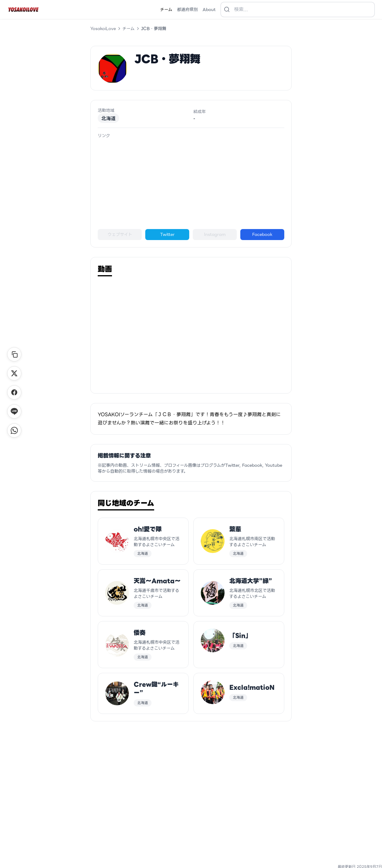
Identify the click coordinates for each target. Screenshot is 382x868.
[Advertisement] (191, 184)
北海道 (108, 118)
